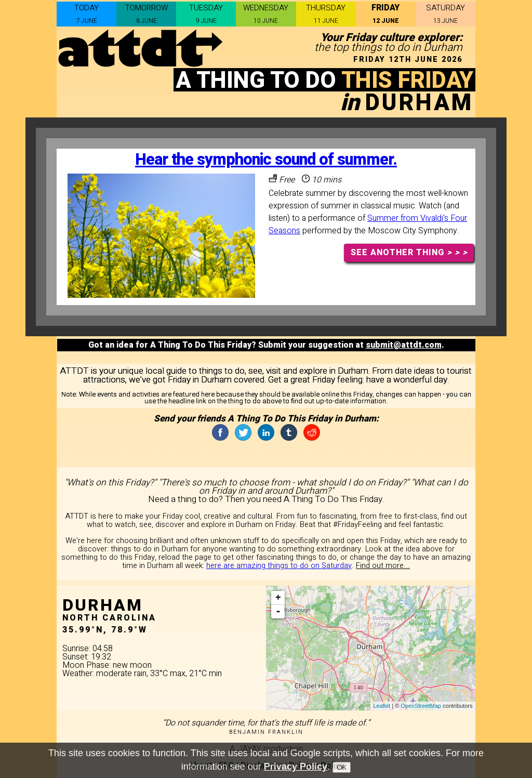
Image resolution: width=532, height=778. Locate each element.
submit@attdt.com (404, 345)
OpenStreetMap (421, 706)
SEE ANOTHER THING (409, 253)
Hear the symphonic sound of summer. (266, 160)
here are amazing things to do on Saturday (279, 566)
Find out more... (383, 566)
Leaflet (382, 706)
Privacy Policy (296, 770)
